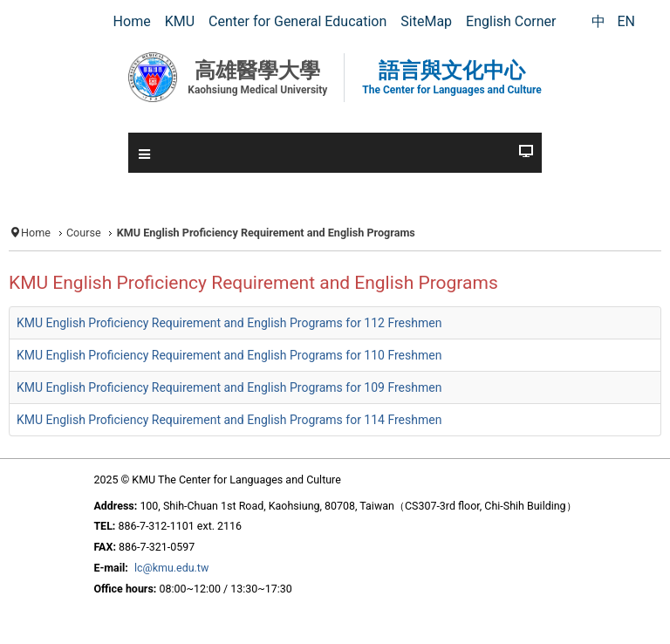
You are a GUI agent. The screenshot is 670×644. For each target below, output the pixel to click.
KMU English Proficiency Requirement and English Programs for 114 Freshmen (229, 420)
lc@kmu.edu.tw (171, 568)
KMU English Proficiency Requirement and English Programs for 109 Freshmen (229, 387)
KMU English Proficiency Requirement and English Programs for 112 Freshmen (229, 323)
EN (626, 21)
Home (36, 233)
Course (84, 233)
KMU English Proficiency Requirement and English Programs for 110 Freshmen (229, 355)
